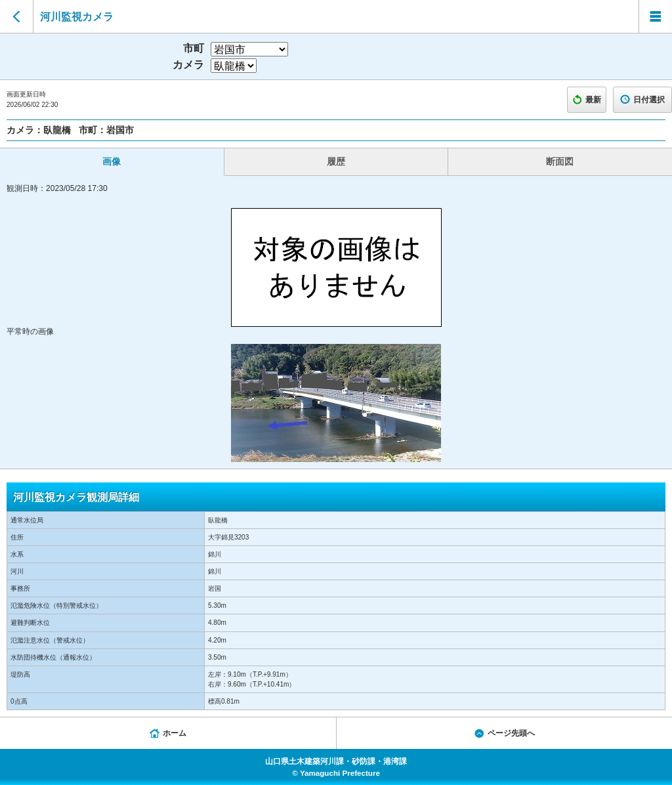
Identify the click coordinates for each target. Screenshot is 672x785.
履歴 (336, 161)
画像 (112, 161)
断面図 (560, 161)
